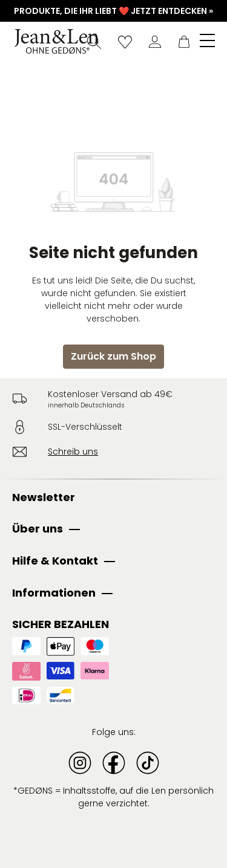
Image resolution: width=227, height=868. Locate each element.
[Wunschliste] (125, 42)
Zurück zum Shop (113, 356)
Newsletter (44, 497)
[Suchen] (94, 42)
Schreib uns (73, 452)
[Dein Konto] (155, 42)
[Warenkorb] (184, 42)
